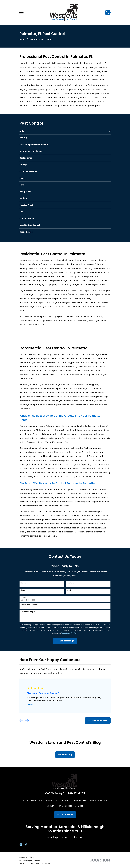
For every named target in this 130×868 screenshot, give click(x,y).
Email (69, 590)
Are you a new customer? (30, 605)
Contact (79, 806)
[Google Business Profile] (21, 845)
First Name (25, 583)
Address (24, 598)
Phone (23, 590)
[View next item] (27, 721)
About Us (51, 806)
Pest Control (36, 800)
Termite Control (52, 800)
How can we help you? (29, 612)
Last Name (71, 583)
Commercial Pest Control (84, 800)
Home (25, 800)
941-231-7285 (76, 793)
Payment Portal (65, 806)
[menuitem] (63, 131)
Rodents (66, 800)
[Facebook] (26, 845)
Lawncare (103, 800)
